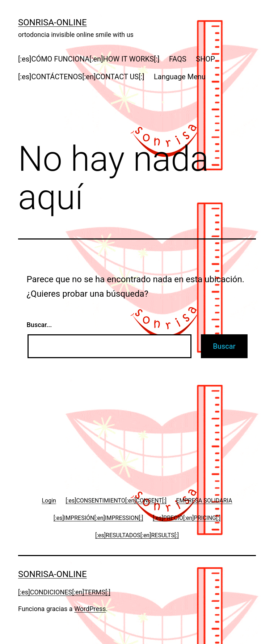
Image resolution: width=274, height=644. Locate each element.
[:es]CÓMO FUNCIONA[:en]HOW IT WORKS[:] (89, 59)
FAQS (178, 59)
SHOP (205, 59)
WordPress (90, 609)
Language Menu (180, 77)
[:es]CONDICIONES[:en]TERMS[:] (64, 592)
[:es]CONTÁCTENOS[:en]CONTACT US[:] (81, 77)
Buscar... (39, 325)
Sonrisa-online (52, 22)
